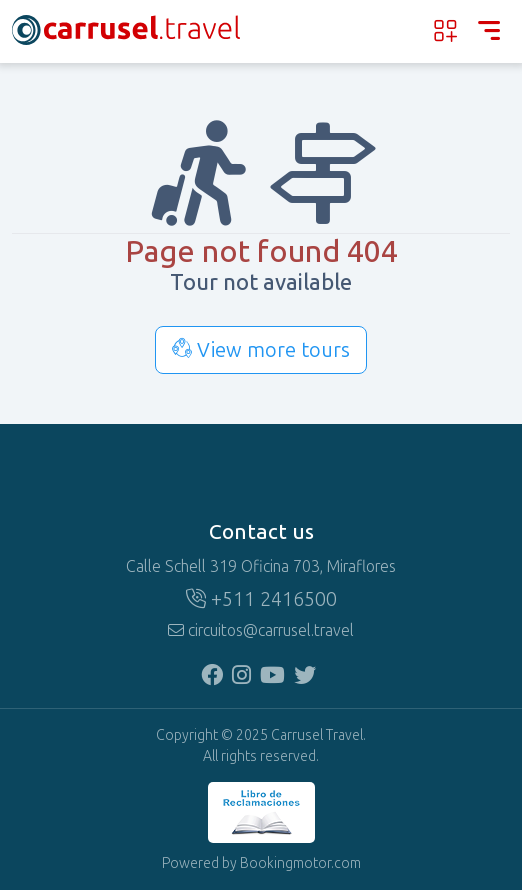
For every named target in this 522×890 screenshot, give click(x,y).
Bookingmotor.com (300, 863)
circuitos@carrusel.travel (261, 630)
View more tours (261, 350)
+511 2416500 (261, 599)
